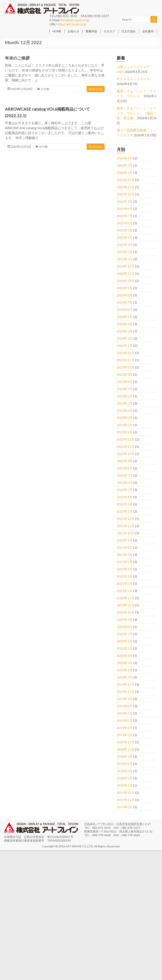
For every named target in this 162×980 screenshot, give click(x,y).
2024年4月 (125, 324)
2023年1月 (125, 432)
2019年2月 (125, 735)
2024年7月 (125, 302)
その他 (45, 89)
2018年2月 (125, 785)
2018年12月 (126, 742)
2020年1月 (125, 677)
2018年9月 (125, 756)
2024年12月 (126, 266)
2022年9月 (125, 461)
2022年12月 (126, 439)
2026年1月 (125, 172)
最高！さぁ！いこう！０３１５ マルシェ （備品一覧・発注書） (136, 113)
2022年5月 (125, 490)
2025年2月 (125, 252)
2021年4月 (125, 569)
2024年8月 (125, 295)
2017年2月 (125, 807)
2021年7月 (125, 555)
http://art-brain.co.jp (72, 24)
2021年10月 (126, 533)
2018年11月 (126, 749)
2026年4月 (125, 158)
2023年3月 (125, 418)
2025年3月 (125, 245)
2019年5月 (125, 720)
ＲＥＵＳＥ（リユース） (135, 79)
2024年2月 (125, 338)
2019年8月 (125, 706)
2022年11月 (126, 446)
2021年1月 (125, 591)
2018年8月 (125, 764)
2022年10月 (126, 454)
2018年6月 (125, 771)
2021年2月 (125, 583)
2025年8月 (125, 209)
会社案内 (148, 31)
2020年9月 (125, 619)
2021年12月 (126, 519)
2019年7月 (125, 713)
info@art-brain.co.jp (75, 20)
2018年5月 (125, 778)
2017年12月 (126, 792)
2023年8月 (125, 382)
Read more (96, 89)
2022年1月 (125, 511)
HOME (57, 31)
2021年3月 (125, 576)
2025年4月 (125, 237)
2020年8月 (125, 627)
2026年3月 (125, 165)
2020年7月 (125, 634)
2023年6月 (125, 396)
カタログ (109, 31)
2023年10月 (126, 367)
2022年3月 (125, 504)
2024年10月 (126, 281)
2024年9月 (125, 288)
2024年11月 (126, 273)
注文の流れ (129, 31)
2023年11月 (126, 360)
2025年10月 (126, 194)
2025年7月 (125, 216)
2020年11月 (126, 605)
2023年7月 (125, 389)
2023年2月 (125, 425)
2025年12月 (126, 180)
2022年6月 (125, 482)
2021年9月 (125, 540)
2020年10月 (126, 612)
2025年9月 (125, 201)
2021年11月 (126, 526)
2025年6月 (125, 223)
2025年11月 (126, 187)
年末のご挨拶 (17, 58)
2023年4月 (125, 410)
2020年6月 (125, 641)
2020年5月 (125, 648)
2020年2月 (125, 670)
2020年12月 (126, 598)
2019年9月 (125, 699)
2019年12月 (126, 684)
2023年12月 (126, 353)
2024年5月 (125, 317)
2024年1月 (125, 346)
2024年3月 (125, 331)
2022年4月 (125, 497)
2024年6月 (125, 309)
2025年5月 (125, 230)
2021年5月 (125, 562)
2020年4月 (125, 655)
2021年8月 (125, 547)
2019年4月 (125, 728)
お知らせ (73, 31)
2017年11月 (126, 800)
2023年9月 (125, 374)
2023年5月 (125, 403)
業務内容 (91, 31)
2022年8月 (125, 468)
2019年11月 (126, 692)
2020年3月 (125, 663)
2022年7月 (125, 475)
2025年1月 (125, 259)
